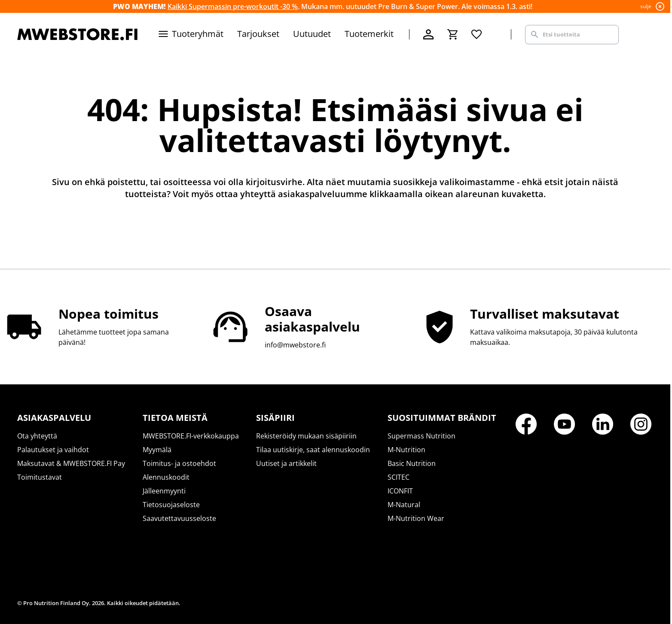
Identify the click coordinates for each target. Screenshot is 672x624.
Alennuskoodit (166, 477)
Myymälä (157, 450)
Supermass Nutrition (422, 436)
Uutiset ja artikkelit (286, 463)
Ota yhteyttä (37, 436)
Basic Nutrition (412, 463)
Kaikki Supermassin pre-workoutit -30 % (233, 6)
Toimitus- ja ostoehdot (179, 463)
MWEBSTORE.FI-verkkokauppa (191, 436)
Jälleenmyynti (164, 491)
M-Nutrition (406, 450)
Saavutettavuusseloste (179, 518)
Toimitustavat (40, 477)
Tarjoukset (258, 34)
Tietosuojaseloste (171, 505)
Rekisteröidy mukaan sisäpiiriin (306, 436)
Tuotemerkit (369, 34)
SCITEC (399, 477)
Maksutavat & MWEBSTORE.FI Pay (71, 463)
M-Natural (404, 505)
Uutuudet (312, 34)
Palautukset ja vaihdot (53, 450)
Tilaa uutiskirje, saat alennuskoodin (313, 450)
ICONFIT (400, 491)
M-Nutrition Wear (416, 518)
